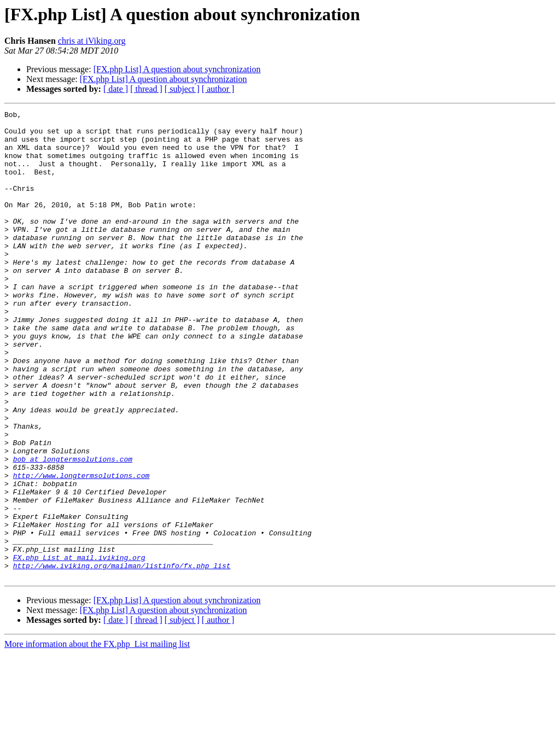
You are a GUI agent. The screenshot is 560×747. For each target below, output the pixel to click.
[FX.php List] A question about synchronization (177, 69)
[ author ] (218, 89)
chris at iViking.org (92, 41)
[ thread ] (146, 89)
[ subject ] (182, 89)
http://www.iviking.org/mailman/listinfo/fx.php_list (122, 657)
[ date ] (116, 89)
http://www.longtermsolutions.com (81, 549)
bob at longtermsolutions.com (73, 529)
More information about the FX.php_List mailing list (97, 737)
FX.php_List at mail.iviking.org (79, 647)
